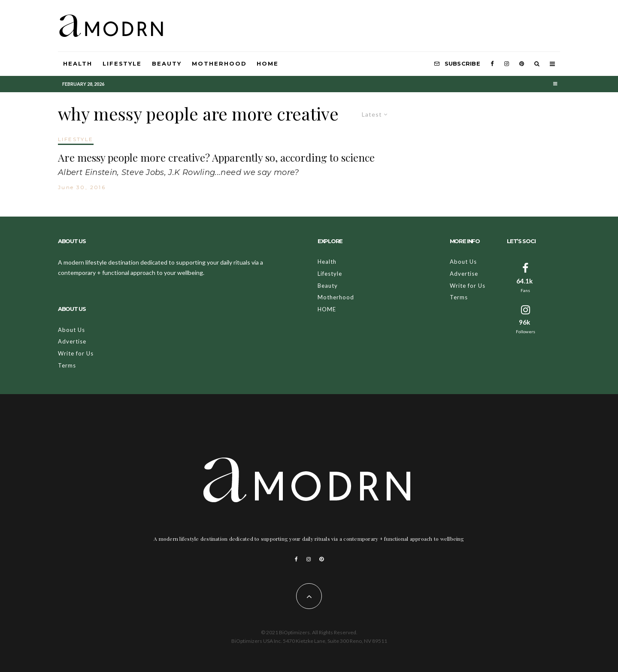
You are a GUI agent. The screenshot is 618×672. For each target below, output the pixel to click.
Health (78, 63)
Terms (67, 365)
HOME (268, 63)
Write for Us (76, 353)
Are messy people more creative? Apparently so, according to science (216, 158)
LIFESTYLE (76, 139)
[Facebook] (492, 64)
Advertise (72, 341)
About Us (71, 330)
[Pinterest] (522, 64)
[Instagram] (507, 64)
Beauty (167, 63)
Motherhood (219, 63)
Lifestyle (122, 63)
